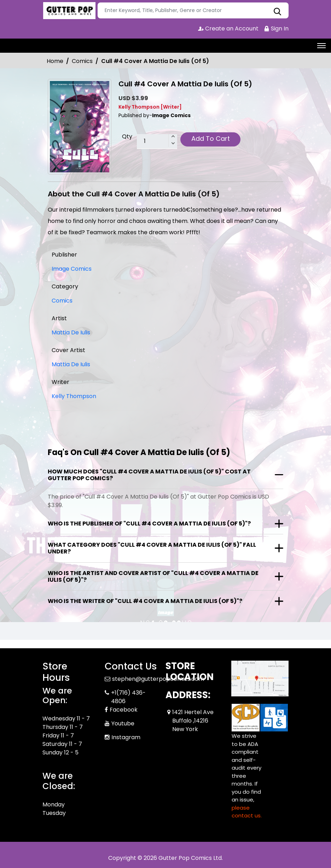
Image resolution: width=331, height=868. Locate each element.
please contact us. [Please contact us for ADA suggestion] (247, 812)
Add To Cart (211, 139)
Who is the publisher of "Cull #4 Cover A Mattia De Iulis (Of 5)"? (149, 524)
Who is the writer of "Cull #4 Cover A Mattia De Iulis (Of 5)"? (145, 601)
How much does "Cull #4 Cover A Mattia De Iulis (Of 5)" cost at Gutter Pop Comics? (149, 475)
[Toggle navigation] (321, 46)
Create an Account (228, 28)
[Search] (193, 10)
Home (55, 61)
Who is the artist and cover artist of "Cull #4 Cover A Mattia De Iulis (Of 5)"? (153, 576)
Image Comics (72, 269)
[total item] (157, 142)
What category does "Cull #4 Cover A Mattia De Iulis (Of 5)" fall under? (152, 548)
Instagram (126, 737)
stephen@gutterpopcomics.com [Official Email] (158, 679)
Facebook (124, 710)
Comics (82, 61)
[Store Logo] (69, 11)
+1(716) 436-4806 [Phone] (128, 697)
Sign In (276, 28)
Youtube (123, 723)
